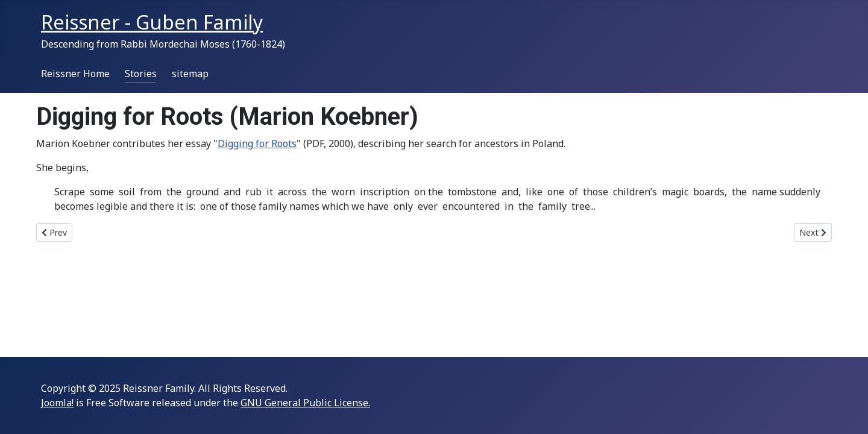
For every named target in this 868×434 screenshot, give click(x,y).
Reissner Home (75, 74)
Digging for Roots (257, 143)
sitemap (190, 74)
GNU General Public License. (305, 403)
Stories (141, 74)
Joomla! (57, 403)
